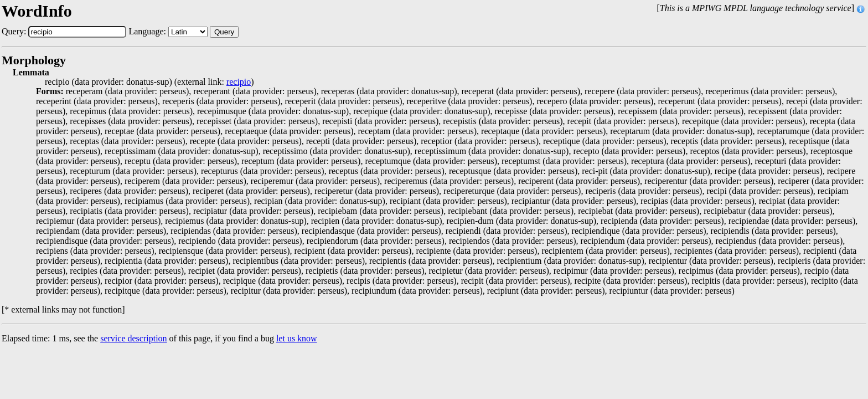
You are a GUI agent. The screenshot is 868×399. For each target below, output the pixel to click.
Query (224, 32)
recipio (239, 82)
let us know (297, 338)
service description (133, 338)
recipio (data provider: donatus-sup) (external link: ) (149, 82)
